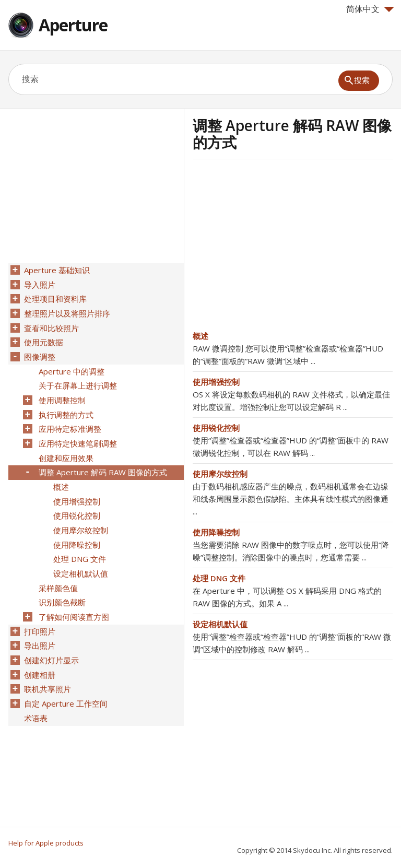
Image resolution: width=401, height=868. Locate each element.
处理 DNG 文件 (219, 578)
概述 (200, 336)
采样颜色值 (57, 569)
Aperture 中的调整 (70, 365)
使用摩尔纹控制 (220, 474)
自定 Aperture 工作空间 (65, 677)
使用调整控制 (61, 392)
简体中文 (370, 9)
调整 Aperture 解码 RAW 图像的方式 (102, 460)
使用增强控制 (216, 382)
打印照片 (39, 609)
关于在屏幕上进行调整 (77, 379)
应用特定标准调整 (69, 419)
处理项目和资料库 (54, 297)
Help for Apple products (46, 843)
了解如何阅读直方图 (73, 596)
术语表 (35, 691)
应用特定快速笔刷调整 (77, 433)
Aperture (73, 25)
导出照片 (39, 623)
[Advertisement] (280, 248)
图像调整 (39, 351)
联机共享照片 (46, 664)
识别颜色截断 (61, 582)
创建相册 (39, 650)
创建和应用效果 (65, 447)
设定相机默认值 (220, 624)
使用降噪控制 (216, 532)
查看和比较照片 (50, 324)
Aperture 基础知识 (56, 270)
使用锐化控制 (216, 428)
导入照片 (39, 284)
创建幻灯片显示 (50, 637)
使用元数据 (43, 338)
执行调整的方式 (65, 406)
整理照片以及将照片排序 (66, 311)
